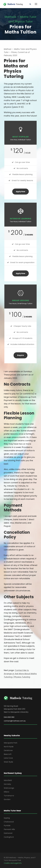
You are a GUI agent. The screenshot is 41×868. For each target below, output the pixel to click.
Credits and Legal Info (13, 863)
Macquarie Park (11, 743)
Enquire (20, 355)
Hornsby (7, 784)
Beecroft (8, 754)
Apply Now (20, 192)
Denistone (8, 750)
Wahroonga (9, 788)
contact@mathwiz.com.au (15, 721)
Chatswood (9, 822)
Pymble (7, 826)
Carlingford (9, 837)
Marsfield (8, 780)
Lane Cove (8, 758)
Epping (7, 818)
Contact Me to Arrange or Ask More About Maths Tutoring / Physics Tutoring (20, 674)
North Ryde (9, 747)
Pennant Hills (9, 829)
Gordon (7, 799)
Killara (6, 792)
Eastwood (8, 833)
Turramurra (9, 796)
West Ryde (8, 762)
